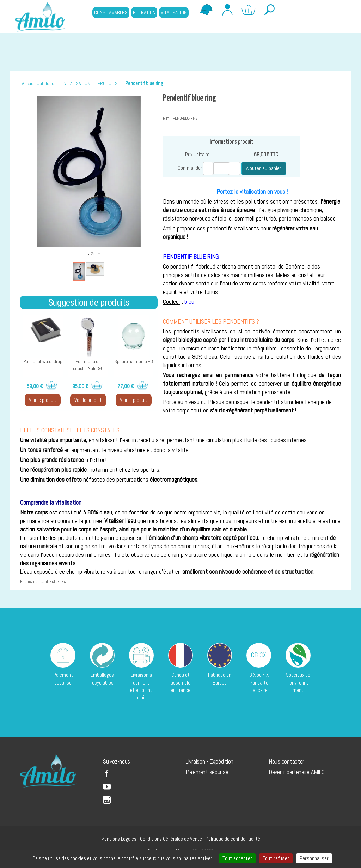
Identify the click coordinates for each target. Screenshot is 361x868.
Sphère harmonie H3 (134, 361)
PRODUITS (108, 83)
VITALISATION (174, 13)
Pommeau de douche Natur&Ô (88, 365)
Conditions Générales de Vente (171, 839)
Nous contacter (286, 761)
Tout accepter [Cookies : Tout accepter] (237, 858)
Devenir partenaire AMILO (297, 771)
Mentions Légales (119, 839)
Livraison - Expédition (210, 761)
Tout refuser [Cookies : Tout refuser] (276, 858)
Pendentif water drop (43, 361)
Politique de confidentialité (233, 839)
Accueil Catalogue (39, 83)
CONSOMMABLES (111, 13)
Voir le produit (43, 400)
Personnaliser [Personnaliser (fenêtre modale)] (314, 858)
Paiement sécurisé (207, 771)
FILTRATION (144, 13)
